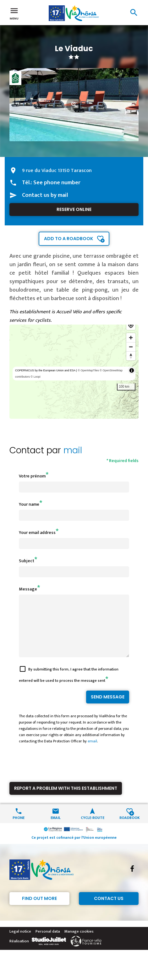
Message (28, 589)
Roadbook (130, 829)
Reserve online (74, 209)
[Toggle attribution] (132, 370)
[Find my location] (131, 325)
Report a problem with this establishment (66, 800)
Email (56, 829)
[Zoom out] (131, 347)
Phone (19, 829)
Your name (29, 504)
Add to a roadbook (69, 239)
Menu (14, 13)
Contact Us (109, 910)
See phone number (57, 183)
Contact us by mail (45, 195)
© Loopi (36, 377)
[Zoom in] (131, 338)
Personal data (48, 943)
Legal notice (20, 943)
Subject (27, 561)
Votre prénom (32, 476)
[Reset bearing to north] (131, 356)
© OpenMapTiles (88, 370)
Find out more (39, 910)
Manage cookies (79, 943)
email (92, 752)
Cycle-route (93, 829)
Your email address (37, 533)
